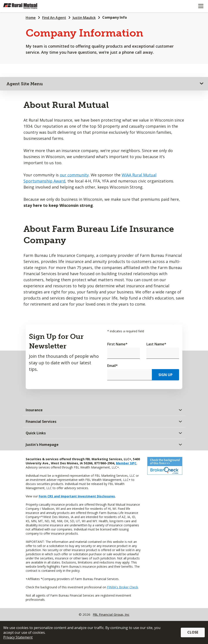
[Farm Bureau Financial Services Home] (26, 6)
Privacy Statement (18, 637)
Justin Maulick (84, 18)
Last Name (156, 344)
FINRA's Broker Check (122, 587)
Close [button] (193, 632)
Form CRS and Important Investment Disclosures (77, 496)
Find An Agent (54, 18)
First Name (117, 344)
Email (112, 366)
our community (74, 175)
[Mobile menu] (201, 6)
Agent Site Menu (25, 84)
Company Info (115, 17)
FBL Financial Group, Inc (111, 614)
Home (31, 18)
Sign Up (165, 375)
